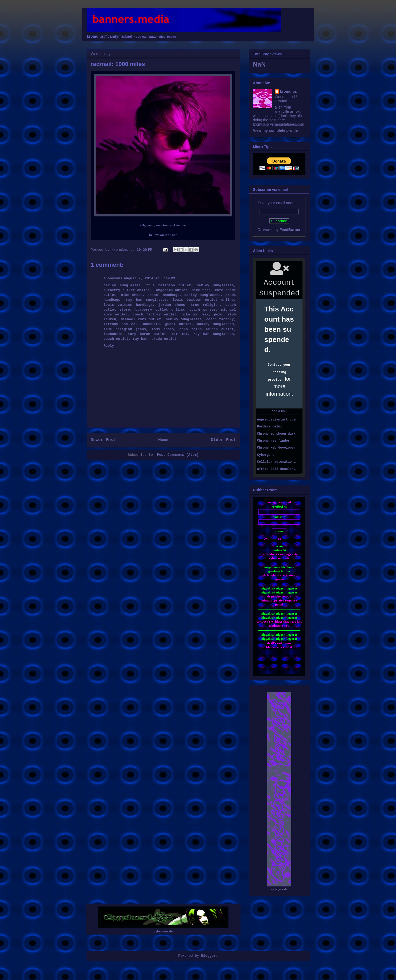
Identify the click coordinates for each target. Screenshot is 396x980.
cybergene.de (279, 889)
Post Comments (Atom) (178, 455)
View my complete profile (275, 130)
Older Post (223, 440)
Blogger (209, 956)
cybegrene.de (163, 931)
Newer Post (103, 440)
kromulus (288, 91)
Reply (109, 346)
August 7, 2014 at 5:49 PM (150, 278)
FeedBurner (290, 230)
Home (163, 440)
